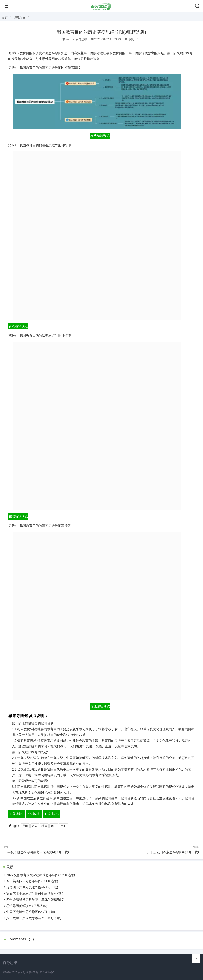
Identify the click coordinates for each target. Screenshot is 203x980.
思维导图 (20, 17)
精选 (44, 826)
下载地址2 (34, 814)
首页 (5, 17)
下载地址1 (17, 814)
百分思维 (23, 972)
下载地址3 (51, 814)
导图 (25, 826)
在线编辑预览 (100, 136)
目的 (63, 826)
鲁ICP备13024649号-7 (42, 972)
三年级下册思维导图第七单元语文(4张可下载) (37, 852)
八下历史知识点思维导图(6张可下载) (173, 852)
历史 (54, 826)
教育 (35, 826)
